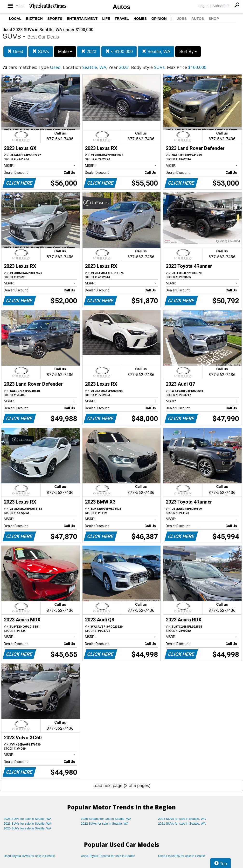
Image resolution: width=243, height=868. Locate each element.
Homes (140, 18)
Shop (214, 18)
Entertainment (82, 18)
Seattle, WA (156, 51)
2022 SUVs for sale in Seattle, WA (105, 824)
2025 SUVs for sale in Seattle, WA (28, 819)
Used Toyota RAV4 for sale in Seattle (29, 856)
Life (106, 18)
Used (15, 51)
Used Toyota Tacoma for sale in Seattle (108, 856)
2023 (89, 51)
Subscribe (220, 6)
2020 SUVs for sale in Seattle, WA (28, 828)
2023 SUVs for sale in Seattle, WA (28, 824)
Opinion (159, 18)
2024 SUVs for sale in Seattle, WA (182, 819)
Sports (55, 18)
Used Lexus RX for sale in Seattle (181, 856)
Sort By (188, 52)
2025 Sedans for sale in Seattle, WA (106, 819)
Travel (122, 18)
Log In (203, 6)
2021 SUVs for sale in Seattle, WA (182, 824)
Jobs (182, 18)
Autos (122, 7)
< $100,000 (119, 51)
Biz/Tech (34, 18)
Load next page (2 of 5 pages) (121, 786)
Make (65, 52)
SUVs (41, 51)
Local (15, 18)
